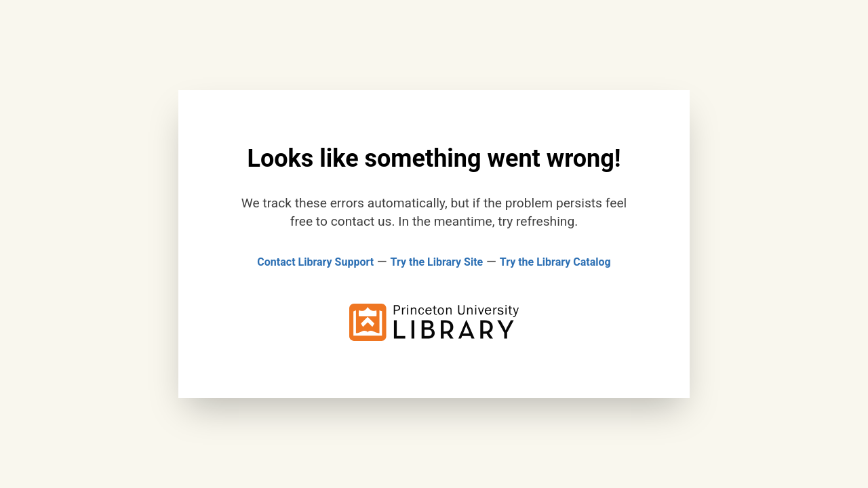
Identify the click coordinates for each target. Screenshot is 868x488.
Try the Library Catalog (555, 262)
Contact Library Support (315, 262)
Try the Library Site (437, 262)
